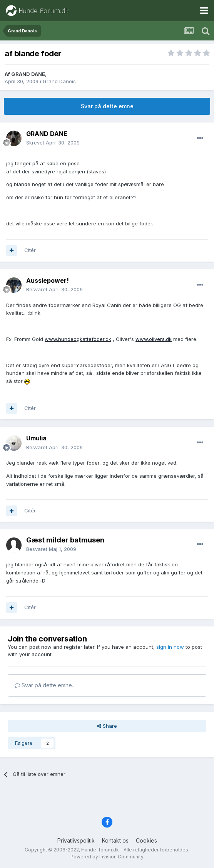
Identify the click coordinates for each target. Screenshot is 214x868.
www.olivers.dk (154, 339)
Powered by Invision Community (107, 857)
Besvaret (54, 289)
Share (107, 726)
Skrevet (53, 143)
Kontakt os (115, 840)
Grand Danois (59, 81)
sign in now (170, 647)
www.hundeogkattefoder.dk (78, 339)
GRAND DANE (28, 74)
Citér (30, 250)
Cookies (146, 840)
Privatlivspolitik (76, 840)
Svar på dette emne (107, 106)
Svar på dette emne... (45, 685)
